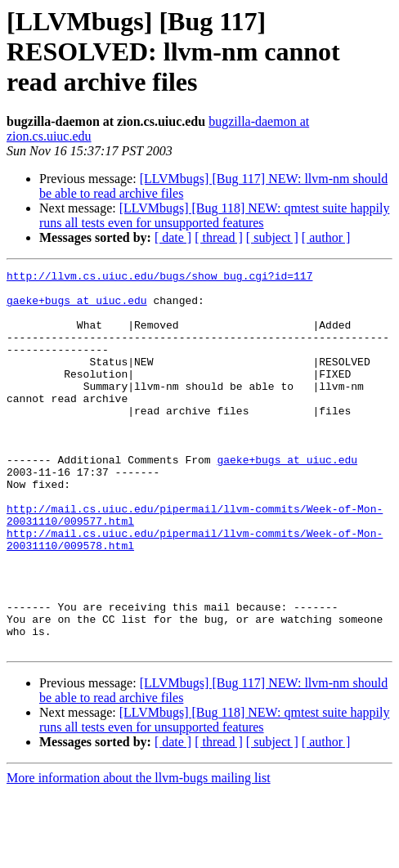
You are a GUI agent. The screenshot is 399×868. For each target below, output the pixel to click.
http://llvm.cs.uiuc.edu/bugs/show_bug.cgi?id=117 (159, 278)
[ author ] (326, 237)
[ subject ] (272, 237)
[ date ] (173, 237)
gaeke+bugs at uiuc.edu (77, 307)
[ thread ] (219, 237)
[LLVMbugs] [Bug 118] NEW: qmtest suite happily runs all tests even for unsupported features (214, 215)
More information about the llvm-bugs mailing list (139, 854)
